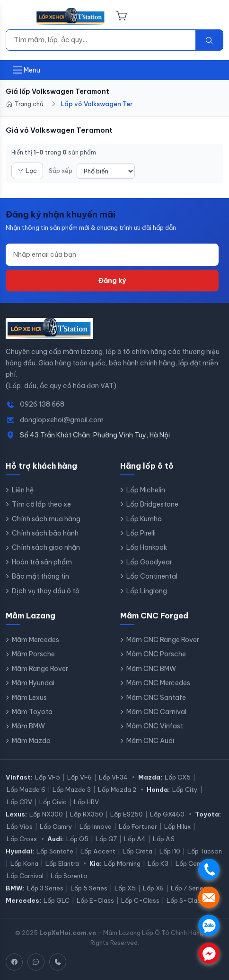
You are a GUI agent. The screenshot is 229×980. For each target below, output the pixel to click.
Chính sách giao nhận (46, 547)
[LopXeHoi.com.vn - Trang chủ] (71, 17)
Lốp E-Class (95, 900)
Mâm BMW (28, 726)
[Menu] (18, 17)
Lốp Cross (22, 839)
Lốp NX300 (46, 814)
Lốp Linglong (147, 591)
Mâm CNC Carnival (156, 712)
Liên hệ (23, 490)
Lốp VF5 (48, 777)
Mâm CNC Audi (150, 741)
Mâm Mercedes (35, 640)
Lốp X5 (125, 888)
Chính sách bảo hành (45, 533)
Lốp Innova (96, 826)
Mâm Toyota (32, 712)
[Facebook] (14, 962)
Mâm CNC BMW (151, 669)
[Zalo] (36, 962)
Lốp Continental (152, 576)
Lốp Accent (98, 851)
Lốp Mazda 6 (26, 789)
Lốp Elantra (62, 863)
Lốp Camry (56, 826)
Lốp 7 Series (189, 888)
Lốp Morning (122, 863)
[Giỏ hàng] (122, 17)
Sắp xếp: (61, 171)
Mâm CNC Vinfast (155, 726)
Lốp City (185, 789)
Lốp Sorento (69, 876)
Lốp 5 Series (89, 888)
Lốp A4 (135, 839)
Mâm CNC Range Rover (163, 640)
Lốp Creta (137, 851)
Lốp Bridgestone (152, 504)
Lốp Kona (24, 863)
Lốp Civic (53, 802)
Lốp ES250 (127, 814)
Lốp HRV (86, 802)
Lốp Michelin (146, 490)
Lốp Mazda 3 (72, 789)
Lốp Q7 (106, 839)
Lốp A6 (164, 839)
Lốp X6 (153, 888)
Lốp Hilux (177, 826)
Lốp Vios (20, 826)
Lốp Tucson (205, 851)
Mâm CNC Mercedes (158, 683)
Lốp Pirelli (141, 533)
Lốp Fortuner (138, 826)
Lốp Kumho (144, 519)
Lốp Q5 (77, 839)
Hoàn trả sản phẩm (42, 562)
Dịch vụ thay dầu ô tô (46, 591)
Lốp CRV (19, 802)
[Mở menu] (26, 70)
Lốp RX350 (87, 814)
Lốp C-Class (140, 900)
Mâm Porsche (33, 654)
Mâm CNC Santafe (156, 698)
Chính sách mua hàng (46, 519)
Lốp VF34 (113, 777)
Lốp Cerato (193, 863)
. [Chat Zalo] (209, 925)
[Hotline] (58, 962)
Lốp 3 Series (45, 888)
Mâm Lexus (29, 698)
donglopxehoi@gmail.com (62, 420)
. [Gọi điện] (209, 869)
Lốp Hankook (147, 547)
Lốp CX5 (178, 777)
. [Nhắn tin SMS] (209, 897)
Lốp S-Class (185, 900)
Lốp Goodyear (149, 562)
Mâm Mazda (31, 741)
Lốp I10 (170, 851)
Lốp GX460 (167, 814)
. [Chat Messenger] (209, 953)
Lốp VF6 (79, 777)
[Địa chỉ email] (112, 254)
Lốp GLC (57, 900)
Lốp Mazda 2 (117, 789)
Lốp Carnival (25, 876)
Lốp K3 (158, 863)
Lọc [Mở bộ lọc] (27, 171)
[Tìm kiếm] (101, 40)
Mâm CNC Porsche (156, 654)
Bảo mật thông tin (40, 576)
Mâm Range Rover (40, 669)
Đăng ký (112, 281)
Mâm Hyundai (33, 683)
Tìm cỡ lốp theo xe (41, 504)
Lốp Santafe (55, 851)
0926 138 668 (42, 404)
